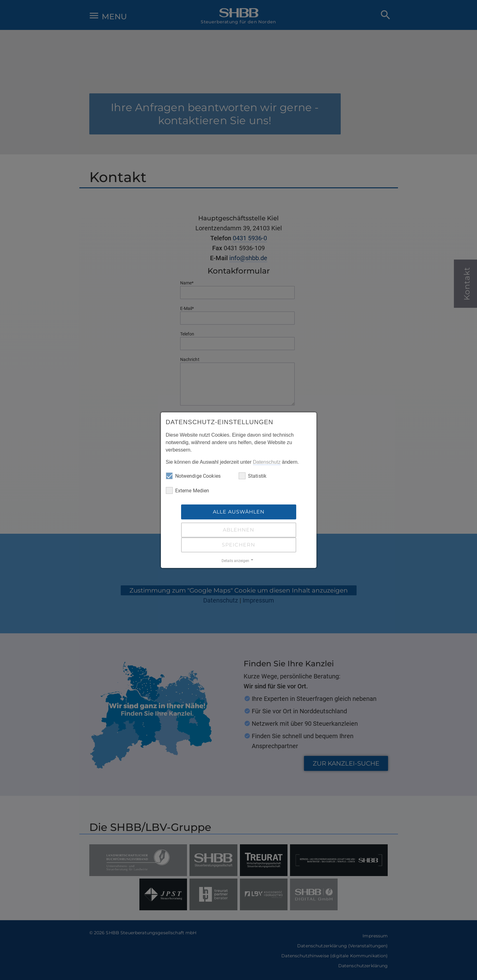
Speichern (238, 545)
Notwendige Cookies (193, 476)
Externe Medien (188, 490)
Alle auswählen (239, 512)
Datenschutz (267, 462)
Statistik (253, 476)
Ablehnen (238, 530)
